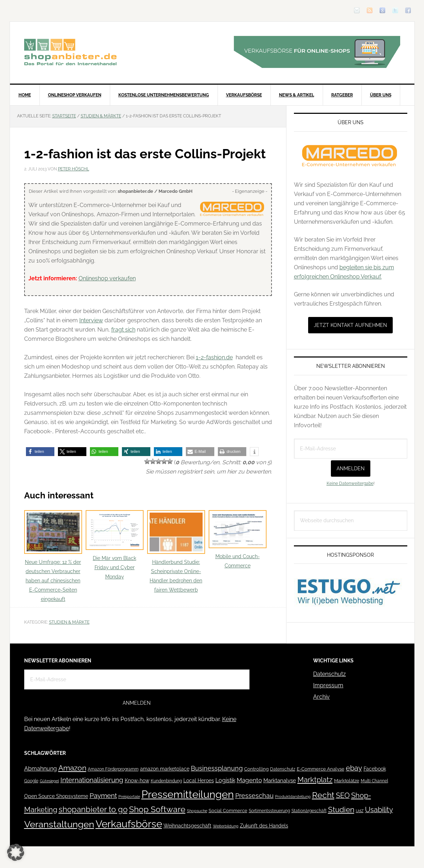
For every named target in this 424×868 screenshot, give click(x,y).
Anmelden (351, 469)
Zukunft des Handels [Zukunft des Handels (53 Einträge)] (264, 826)
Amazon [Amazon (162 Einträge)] (72, 768)
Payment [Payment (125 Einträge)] (103, 795)
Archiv (321, 697)
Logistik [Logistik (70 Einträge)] (225, 780)
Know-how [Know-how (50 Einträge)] (137, 780)
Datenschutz (329, 674)
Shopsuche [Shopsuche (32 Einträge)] (197, 811)
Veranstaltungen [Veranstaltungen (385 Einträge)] (59, 824)
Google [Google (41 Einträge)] (31, 781)
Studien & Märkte (69, 622)
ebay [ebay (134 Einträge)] (354, 768)
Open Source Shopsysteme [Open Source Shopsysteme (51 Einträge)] (56, 796)
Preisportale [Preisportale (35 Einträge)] (129, 796)
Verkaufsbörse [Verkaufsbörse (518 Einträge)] (129, 824)
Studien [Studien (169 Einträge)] (341, 809)
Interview (91, 320)
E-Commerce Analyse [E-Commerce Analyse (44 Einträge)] (321, 769)
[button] (40, 452)
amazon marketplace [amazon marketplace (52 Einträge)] (165, 769)
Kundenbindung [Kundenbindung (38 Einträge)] (166, 781)
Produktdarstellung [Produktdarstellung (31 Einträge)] (293, 796)
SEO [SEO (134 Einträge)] (343, 796)
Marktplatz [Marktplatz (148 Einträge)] (315, 780)
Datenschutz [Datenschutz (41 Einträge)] (283, 769)
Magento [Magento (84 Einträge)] (249, 780)
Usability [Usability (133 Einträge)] (379, 810)
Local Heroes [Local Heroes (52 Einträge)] (199, 780)
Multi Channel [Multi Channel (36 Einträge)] (374, 781)
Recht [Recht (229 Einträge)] (323, 795)
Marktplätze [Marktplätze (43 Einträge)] (347, 781)
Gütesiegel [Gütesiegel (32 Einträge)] (49, 781)
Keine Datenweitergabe (350, 483)
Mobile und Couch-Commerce (238, 539)
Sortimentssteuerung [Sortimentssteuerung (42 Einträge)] (269, 811)
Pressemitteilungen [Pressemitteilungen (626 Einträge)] (188, 794)
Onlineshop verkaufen (107, 278)
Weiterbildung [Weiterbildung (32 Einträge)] (226, 826)
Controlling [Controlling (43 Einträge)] (256, 769)
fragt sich (123, 330)
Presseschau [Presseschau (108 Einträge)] (254, 796)
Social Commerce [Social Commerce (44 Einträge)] (228, 811)
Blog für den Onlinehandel (70, 52)
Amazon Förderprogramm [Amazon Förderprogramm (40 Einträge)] (113, 769)
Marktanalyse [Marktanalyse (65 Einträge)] (280, 780)
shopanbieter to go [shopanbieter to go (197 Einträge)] (93, 809)
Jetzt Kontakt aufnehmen (350, 325)
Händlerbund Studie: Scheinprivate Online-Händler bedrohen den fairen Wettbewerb (176, 552)
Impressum (328, 685)
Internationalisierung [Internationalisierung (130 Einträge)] (92, 780)
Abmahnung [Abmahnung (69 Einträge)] (41, 769)
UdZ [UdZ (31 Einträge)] (360, 811)
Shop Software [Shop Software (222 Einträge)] (157, 809)
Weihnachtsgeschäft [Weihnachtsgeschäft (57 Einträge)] (187, 826)
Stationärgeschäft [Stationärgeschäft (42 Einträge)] (309, 811)
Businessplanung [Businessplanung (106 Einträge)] (217, 768)
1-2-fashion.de (214, 357)
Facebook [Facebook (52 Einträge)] (375, 769)
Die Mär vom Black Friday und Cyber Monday (115, 545)
